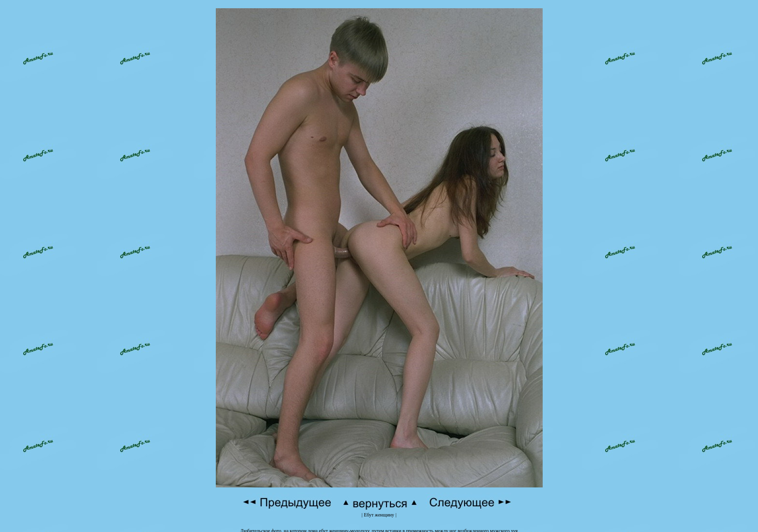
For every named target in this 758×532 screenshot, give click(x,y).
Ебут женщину (379, 509)
